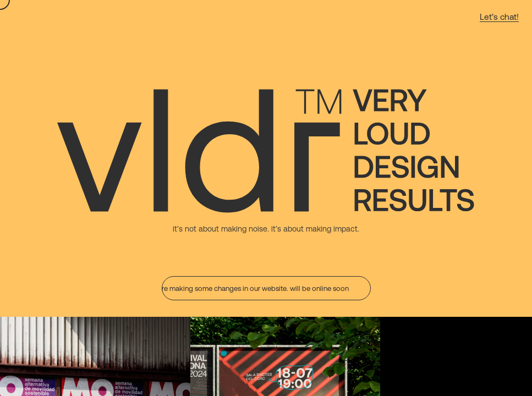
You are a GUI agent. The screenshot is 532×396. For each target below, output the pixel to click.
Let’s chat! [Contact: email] (499, 16)
